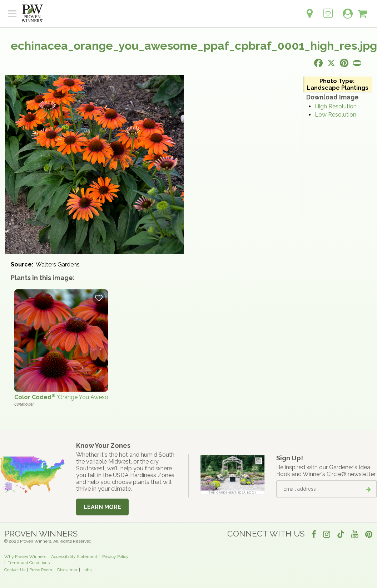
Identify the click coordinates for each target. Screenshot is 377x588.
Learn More (102, 507)
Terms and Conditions (29, 563)
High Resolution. (336, 106)
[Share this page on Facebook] (318, 63)
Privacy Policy (115, 557)
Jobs (87, 570)
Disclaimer (67, 570)
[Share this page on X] (331, 63)
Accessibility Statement (74, 557)
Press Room (41, 570)
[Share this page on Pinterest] (344, 63)
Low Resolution (336, 115)
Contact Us (15, 570)
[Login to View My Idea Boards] (328, 9)
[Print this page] (357, 63)
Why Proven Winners (25, 557)
